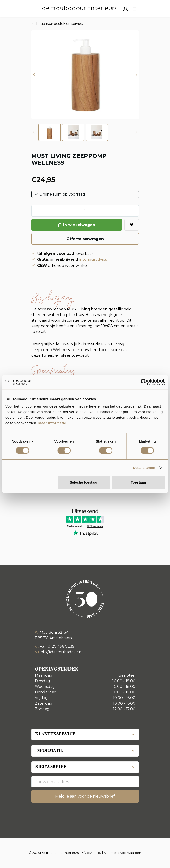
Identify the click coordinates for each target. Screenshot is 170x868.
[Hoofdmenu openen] (34, 9)
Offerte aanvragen (85, 239)
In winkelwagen (79, 225)
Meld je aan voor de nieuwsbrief (85, 796)
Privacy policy (91, 853)
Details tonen (144, 468)
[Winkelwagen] (134, 8)
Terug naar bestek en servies (59, 24)
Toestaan (138, 482)
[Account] (126, 8)
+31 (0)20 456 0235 (57, 646)
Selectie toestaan (84, 482)
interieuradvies (93, 259)
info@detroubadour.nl (61, 652)
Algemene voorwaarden (122, 853)
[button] (34, 75)
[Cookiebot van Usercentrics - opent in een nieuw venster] (144, 382)
